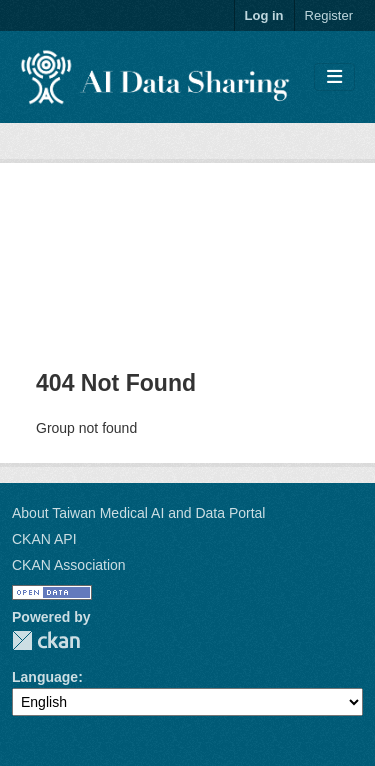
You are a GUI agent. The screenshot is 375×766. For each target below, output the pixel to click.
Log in (264, 15)
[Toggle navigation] (334, 77)
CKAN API (44, 539)
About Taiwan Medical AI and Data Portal (138, 513)
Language (45, 677)
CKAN (46, 640)
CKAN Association (69, 565)
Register (329, 15)
